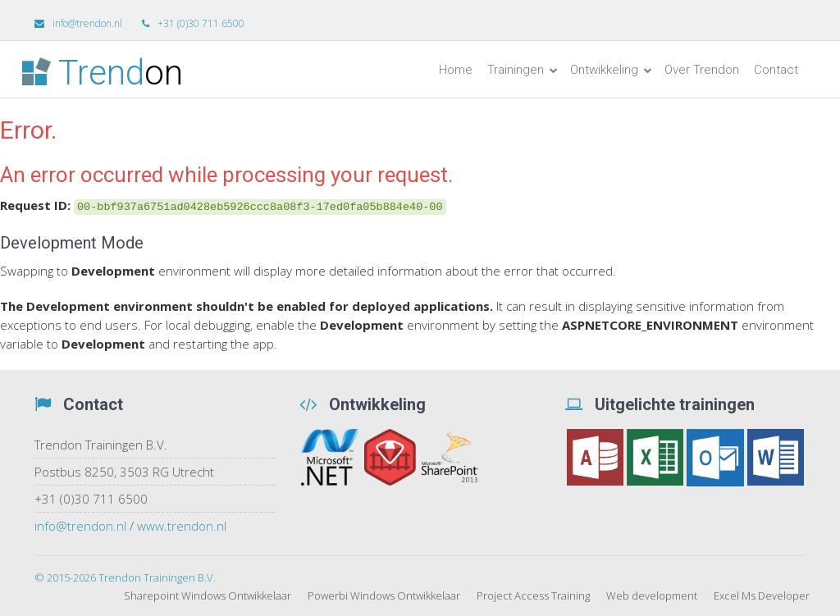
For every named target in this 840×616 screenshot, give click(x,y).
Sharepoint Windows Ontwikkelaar (208, 595)
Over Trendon (702, 70)
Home (456, 70)
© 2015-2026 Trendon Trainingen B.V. (125, 577)
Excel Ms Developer (762, 595)
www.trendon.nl (182, 526)
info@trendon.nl (80, 526)
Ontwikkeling (611, 70)
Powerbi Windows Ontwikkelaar (384, 595)
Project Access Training (533, 595)
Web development (652, 595)
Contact (776, 70)
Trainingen (523, 70)
